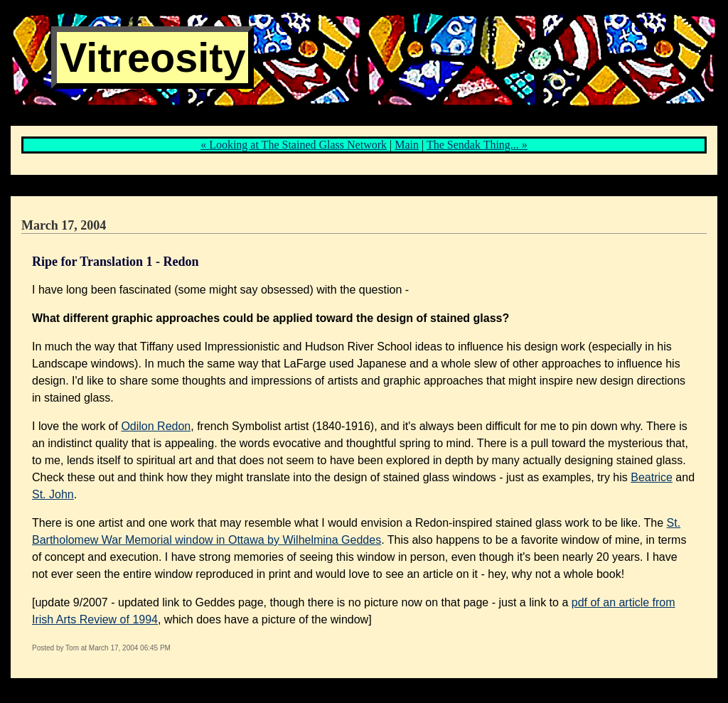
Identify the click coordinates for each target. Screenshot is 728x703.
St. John (53, 494)
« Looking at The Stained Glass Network (294, 145)
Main (407, 145)
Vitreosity (152, 58)
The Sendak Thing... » (477, 145)
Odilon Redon (156, 426)
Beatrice (652, 477)
